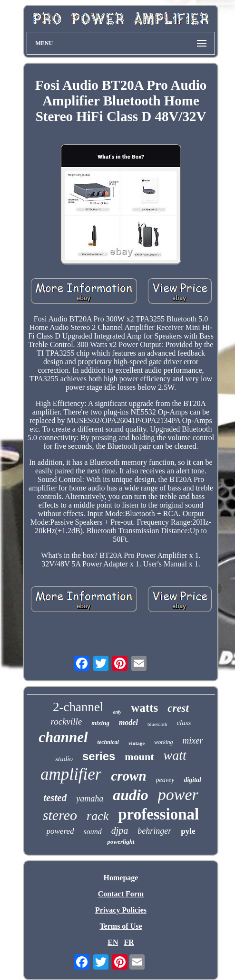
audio (131, 795)
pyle (188, 831)
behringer (154, 831)
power (178, 795)
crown (128, 776)
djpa (120, 830)
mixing (100, 723)
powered (60, 831)
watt (175, 755)
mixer (193, 740)
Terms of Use (121, 926)
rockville (67, 721)
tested (55, 798)
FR (129, 942)
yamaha (90, 799)
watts (144, 708)
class (184, 723)
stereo (60, 815)
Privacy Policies (121, 910)
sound (92, 832)
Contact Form (121, 894)
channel (63, 737)
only (117, 712)
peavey (165, 780)
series (99, 756)
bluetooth (157, 724)
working (163, 742)
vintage (137, 743)
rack (98, 816)
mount (139, 757)
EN (113, 942)
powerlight (121, 842)
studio (64, 759)
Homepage (121, 878)
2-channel (78, 707)
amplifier (71, 774)
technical (108, 742)
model (128, 722)
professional (158, 814)
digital (192, 780)
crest (178, 708)
